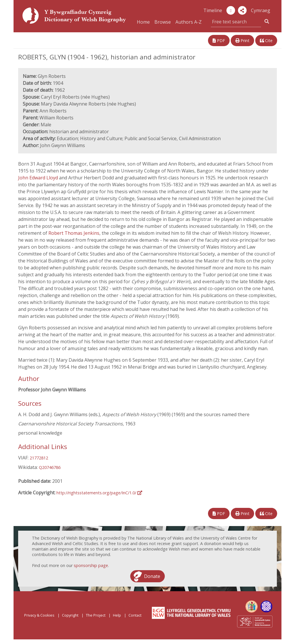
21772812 (39, 458)
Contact (135, 615)
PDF (219, 41)
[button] (242, 10)
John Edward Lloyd (39, 178)
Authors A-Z (189, 22)
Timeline (213, 10)
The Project (96, 615)
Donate (152, 576)
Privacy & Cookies (39, 615)
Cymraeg (261, 10)
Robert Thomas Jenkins (74, 233)
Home (143, 22)
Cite (266, 41)
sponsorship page (91, 565)
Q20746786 (50, 467)
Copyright (70, 615)
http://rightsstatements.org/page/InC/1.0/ (99, 493)
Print (242, 41)
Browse (163, 22)
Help (117, 615)
